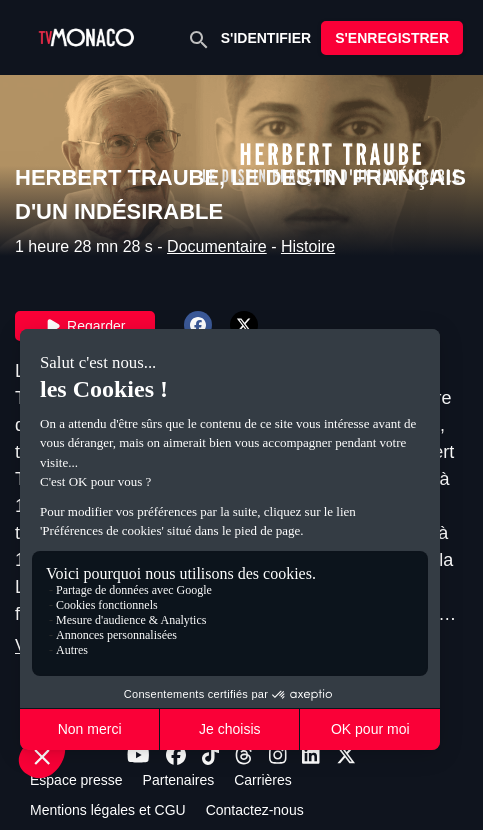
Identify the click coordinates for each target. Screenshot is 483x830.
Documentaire (217, 246)
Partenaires (179, 780)
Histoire (308, 246)
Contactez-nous (255, 810)
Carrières (263, 780)
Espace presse (76, 780)
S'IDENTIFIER (266, 38)
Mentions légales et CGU (108, 810)
